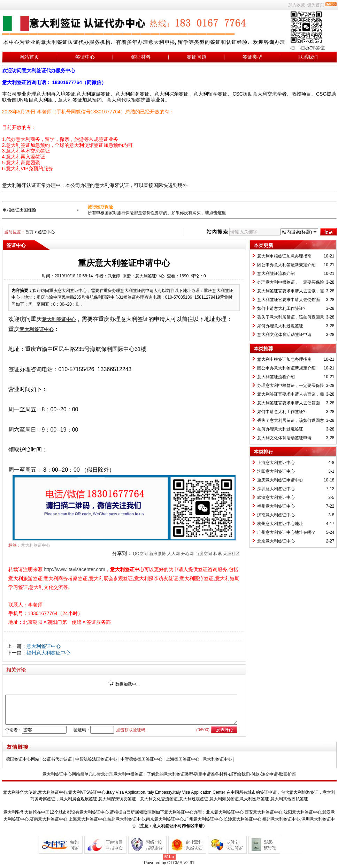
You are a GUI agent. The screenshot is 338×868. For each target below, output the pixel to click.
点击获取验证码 (131, 730)
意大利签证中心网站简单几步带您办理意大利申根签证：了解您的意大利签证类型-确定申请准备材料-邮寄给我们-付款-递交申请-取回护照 (169, 774)
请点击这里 (215, 213)
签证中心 (85, 57)
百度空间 (203, 554)
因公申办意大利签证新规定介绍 (286, 265)
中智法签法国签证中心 (96, 759)
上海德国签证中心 (183, 759)
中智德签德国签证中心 (141, 759)
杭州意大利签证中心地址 (280, 524)
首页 (29, 232)
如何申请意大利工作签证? (281, 308)
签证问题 (197, 57)
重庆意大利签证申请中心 (280, 480)
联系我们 (308, 57)
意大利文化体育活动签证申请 (284, 335)
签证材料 (141, 57)
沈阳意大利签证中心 (276, 471)
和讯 (217, 554)
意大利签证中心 (36, 545)
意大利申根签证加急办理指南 (284, 256)
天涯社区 (231, 554)
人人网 (174, 554)
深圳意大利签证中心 (276, 489)
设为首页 (316, 5)
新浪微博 (158, 554)
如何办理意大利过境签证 (280, 326)
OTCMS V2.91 (181, 863)
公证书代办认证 (57, 759)
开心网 (187, 554)
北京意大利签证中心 (276, 541)
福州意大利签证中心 (48, 653)
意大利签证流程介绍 (276, 274)
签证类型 (252, 57)
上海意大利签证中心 (276, 463)
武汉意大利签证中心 (276, 497)
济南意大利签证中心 (276, 515)
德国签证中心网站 (23, 759)
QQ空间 (140, 554)
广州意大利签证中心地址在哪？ (286, 532)
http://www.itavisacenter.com (74, 569)
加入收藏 (297, 5)
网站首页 (29, 57)
